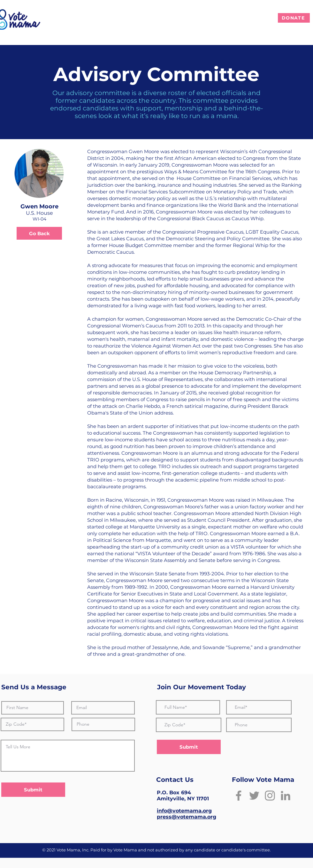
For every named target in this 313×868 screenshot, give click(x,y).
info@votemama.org (184, 811)
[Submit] (33, 790)
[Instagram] (270, 796)
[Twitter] (254, 796)
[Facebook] (239, 796)
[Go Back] (39, 233)
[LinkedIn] (286, 796)
